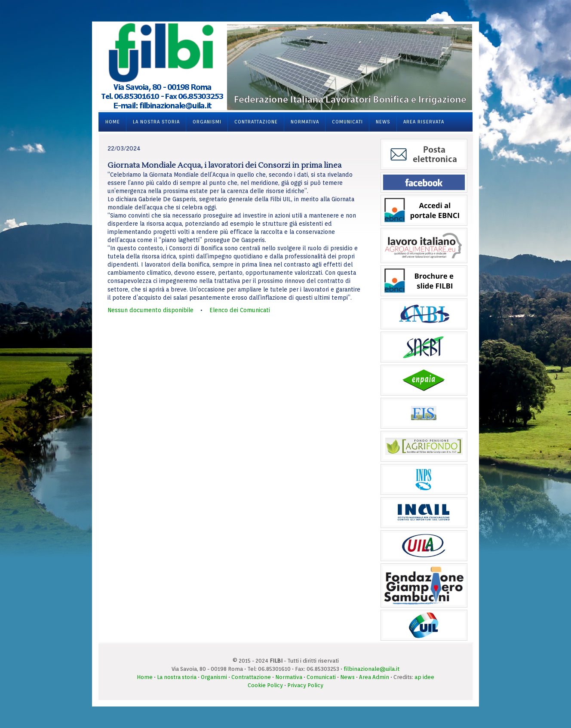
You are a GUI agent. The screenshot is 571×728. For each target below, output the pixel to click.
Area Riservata (424, 122)
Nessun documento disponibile (150, 310)
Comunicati (347, 122)
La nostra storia (156, 122)
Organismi (207, 122)
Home (113, 122)
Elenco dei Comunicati (240, 310)
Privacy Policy (305, 685)
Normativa (305, 122)
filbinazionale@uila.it (371, 669)
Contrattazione (256, 122)
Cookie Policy (265, 685)
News (383, 122)
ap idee (424, 677)
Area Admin (374, 677)
